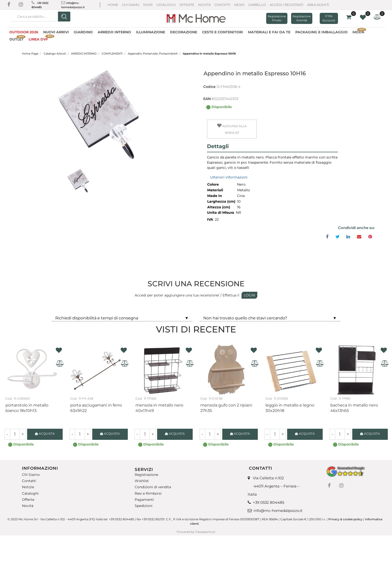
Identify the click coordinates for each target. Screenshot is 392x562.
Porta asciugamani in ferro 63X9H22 (96, 408)
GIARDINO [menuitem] (83, 32)
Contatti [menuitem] (29, 481)
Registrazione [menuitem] (146, 475)
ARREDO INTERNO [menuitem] (114, 32)
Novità (204, 5)
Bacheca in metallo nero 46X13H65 (354, 408)
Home (113, 5)
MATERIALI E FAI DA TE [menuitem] (269, 32)
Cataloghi (166, 5)
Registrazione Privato (277, 18)
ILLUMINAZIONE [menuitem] (150, 32)
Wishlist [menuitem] (142, 481)
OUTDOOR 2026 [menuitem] (24, 32)
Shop (148, 5)
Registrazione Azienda (302, 18)
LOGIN (249, 295)
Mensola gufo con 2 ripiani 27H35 (226, 408)
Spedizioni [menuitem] (144, 506)
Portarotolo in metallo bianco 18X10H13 (27, 408)
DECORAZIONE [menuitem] (184, 32)
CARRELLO (257, 5)
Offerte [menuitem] (28, 500)
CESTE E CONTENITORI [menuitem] (223, 32)
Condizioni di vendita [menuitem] (153, 487)
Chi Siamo (131, 5)
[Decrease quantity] (7, 434)
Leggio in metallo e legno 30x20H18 (290, 408)
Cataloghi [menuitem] (30, 493)
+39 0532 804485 (269, 502)
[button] (64, 17)
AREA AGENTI (318, 5)
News (239, 5)
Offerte (187, 5)
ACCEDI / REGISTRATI (287, 5)
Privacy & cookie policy (345, 519)
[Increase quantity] (23, 434)
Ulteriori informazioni (229, 177)
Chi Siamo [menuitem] (31, 475)
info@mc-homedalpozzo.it (278, 511)
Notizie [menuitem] (28, 487)
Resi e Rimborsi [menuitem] (148, 493)
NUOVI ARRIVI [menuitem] (56, 32)
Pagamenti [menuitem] (144, 500)
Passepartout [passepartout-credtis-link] (205, 532)
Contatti (222, 5)
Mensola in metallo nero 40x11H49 (159, 408)
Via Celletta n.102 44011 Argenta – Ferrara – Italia (274, 486)
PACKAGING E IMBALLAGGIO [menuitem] (321, 32)
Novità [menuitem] (28, 506)
